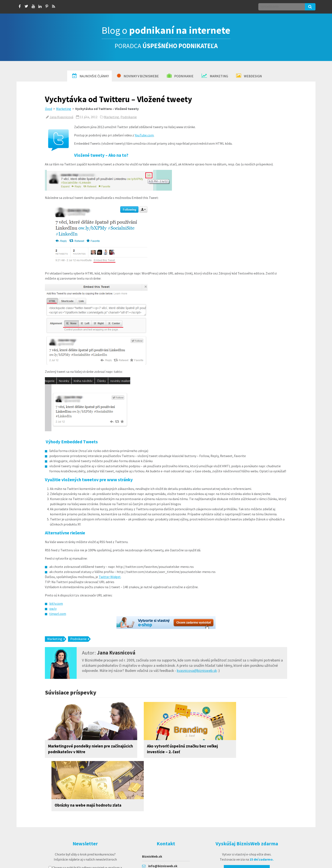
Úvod (48, 109)
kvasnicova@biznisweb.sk (197, 671)
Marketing (215, 76)
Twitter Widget (110, 577)
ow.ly (53, 609)
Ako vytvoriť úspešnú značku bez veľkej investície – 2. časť (160, 749)
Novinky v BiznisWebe (138, 76)
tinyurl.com (58, 614)
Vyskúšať (246, 817)
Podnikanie (180, 76)
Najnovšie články (91, 76)
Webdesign (249, 76)
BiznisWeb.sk (152, 803)
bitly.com (56, 603)
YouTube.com (144, 135)
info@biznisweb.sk (163, 813)
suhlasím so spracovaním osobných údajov (85, 819)
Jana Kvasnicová (61, 117)
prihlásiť (111, 827)
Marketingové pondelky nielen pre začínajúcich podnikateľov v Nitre (79, 749)
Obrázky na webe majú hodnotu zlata (247, 746)
